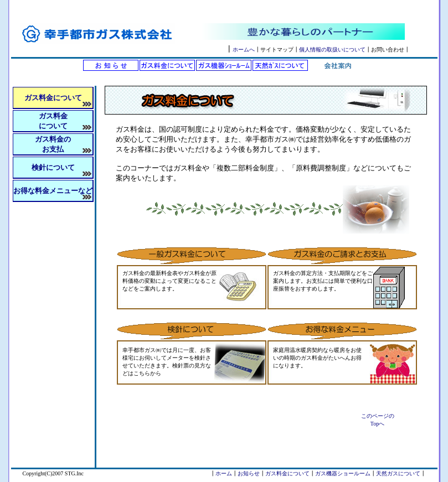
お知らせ (249, 473)
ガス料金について (287, 473)
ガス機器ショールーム (343, 473)
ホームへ (244, 50)
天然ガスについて (398, 473)
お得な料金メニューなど (53, 191)
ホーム (224, 473)
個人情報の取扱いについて (332, 50)
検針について (53, 167)
